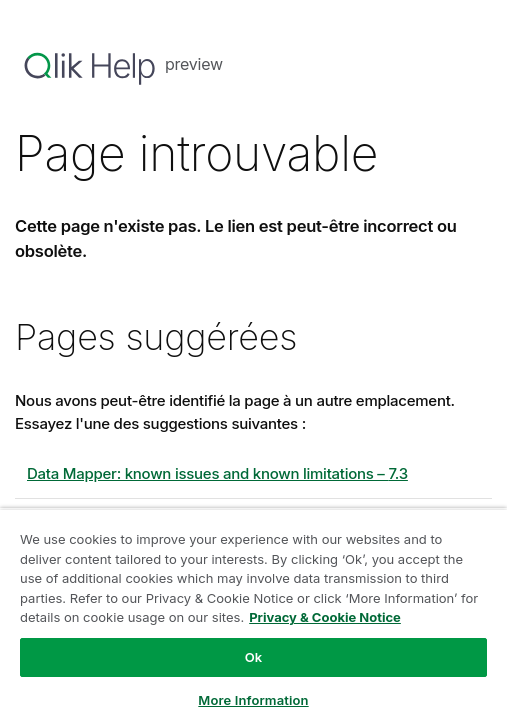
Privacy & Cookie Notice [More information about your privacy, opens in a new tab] (325, 617)
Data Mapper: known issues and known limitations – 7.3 (217, 473)
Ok (254, 657)
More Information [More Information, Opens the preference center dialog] (253, 700)
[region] (253, 616)
